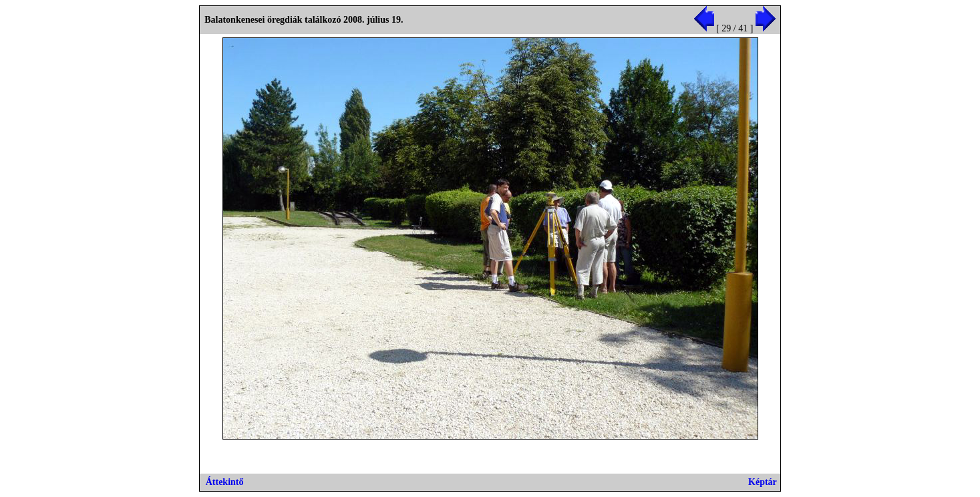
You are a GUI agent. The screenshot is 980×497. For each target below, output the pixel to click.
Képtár (763, 482)
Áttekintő (225, 482)
